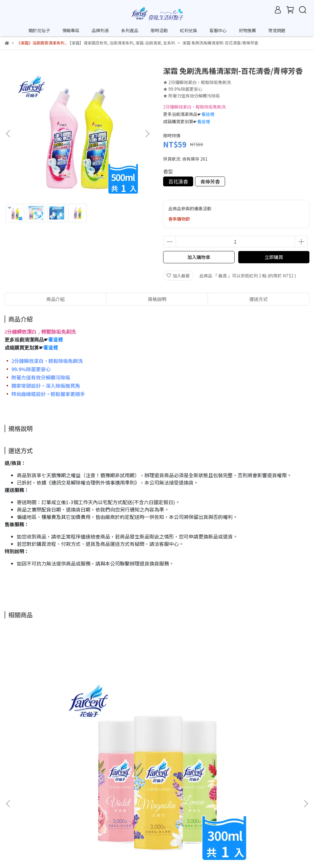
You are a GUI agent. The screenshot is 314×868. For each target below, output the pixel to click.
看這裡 (208, 114)
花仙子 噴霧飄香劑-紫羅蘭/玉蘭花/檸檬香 (59, 741)
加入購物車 (199, 257)
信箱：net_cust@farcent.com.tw (38, 841)
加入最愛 (178, 276)
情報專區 (71, 30)
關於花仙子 (39, 30)
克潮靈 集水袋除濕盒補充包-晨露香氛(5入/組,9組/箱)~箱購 (255, 741)
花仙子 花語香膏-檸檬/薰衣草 (157, 738)
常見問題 (277, 30)
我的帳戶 (87, 806)
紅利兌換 (189, 30)
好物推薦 (247, 30)
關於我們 (13, 806)
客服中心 (218, 30)
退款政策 (62, 806)
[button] (147, 134)
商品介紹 (56, 299)
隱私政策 (111, 806)
